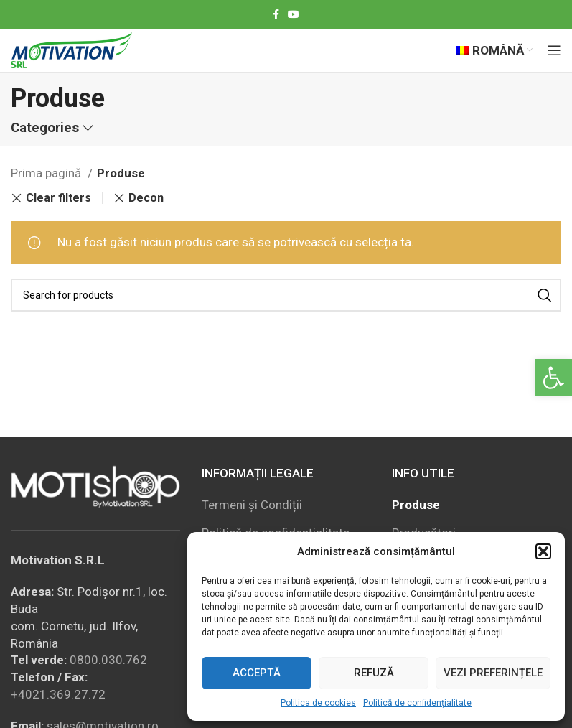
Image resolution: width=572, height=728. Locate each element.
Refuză (374, 673)
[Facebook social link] (276, 14)
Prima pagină (47, 173)
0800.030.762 (108, 660)
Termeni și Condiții (252, 505)
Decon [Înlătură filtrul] (146, 198)
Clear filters (58, 198)
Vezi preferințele (493, 673)
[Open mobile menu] (554, 50)
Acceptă (257, 673)
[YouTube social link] (294, 14)
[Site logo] (71, 49)
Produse (416, 505)
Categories (45, 128)
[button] (553, 378)
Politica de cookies (318, 703)
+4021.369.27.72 (58, 694)
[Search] (286, 295)
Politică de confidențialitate (417, 703)
